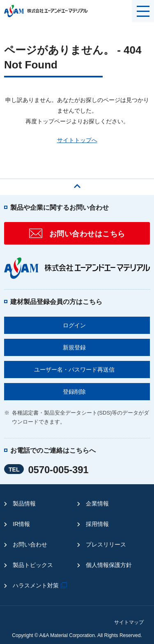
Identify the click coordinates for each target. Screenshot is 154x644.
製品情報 (24, 503)
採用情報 (97, 524)
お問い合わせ (30, 544)
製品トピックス (33, 565)
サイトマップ (129, 622)
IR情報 (21, 524)
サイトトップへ (77, 140)
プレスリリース (106, 544)
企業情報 (97, 503)
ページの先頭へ (77, 184)
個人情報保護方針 (109, 565)
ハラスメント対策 (41, 585)
